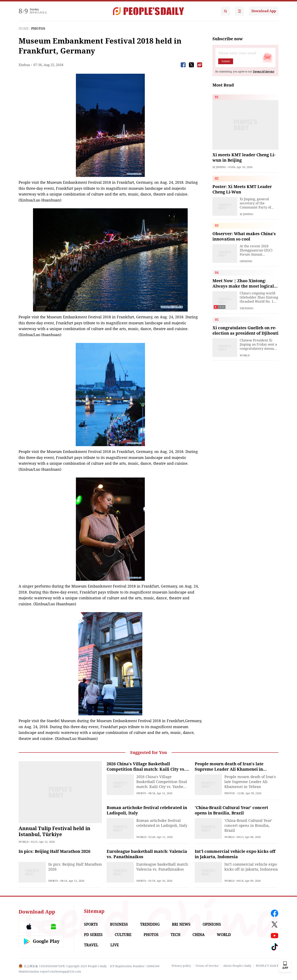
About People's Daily (237, 966)
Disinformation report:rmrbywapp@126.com (50, 972)
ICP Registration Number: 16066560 (135, 966)
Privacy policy (181, 966)
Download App (264, 11)
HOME (24, 29)
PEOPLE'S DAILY (267, 966)
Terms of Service (207, 966)
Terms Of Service (263, 72)
